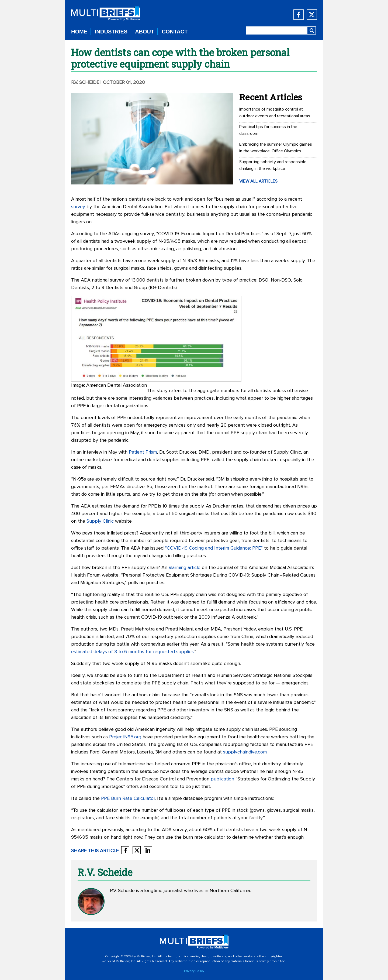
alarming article (185, 568)
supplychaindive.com (245, 752)
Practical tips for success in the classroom (268, 130)
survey (78, 207)
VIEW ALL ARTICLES (258, 181)
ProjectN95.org (125, 737)
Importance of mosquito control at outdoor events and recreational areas (275, 113)
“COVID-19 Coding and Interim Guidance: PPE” (214, 548)
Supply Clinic (100, 521)
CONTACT (175, 32)
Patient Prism (143, 452)
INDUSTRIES (111, 32)
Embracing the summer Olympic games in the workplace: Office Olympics (276, 148)
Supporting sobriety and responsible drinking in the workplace (273, 165)
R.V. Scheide (85, 83)
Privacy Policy (194, 971)
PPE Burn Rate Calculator (128, 799)
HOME (79, 32)
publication (222, 779)
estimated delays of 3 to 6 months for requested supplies (132, 652)
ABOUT (145, 32)
